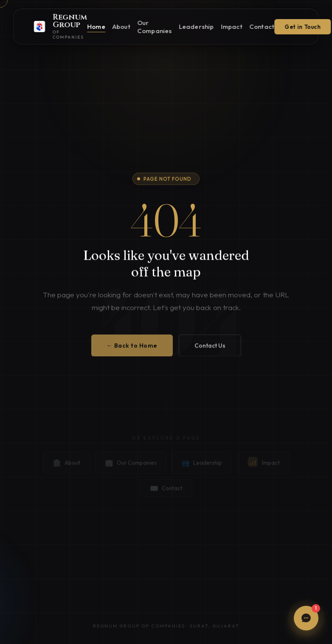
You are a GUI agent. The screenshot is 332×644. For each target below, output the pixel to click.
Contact (262, 27)
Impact (232, 27)
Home (96, 27)
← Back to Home (132, 350)
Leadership (196, 27)
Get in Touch (303, 27)
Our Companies (155, 27)
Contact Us (210, 350)
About (121, 27)
